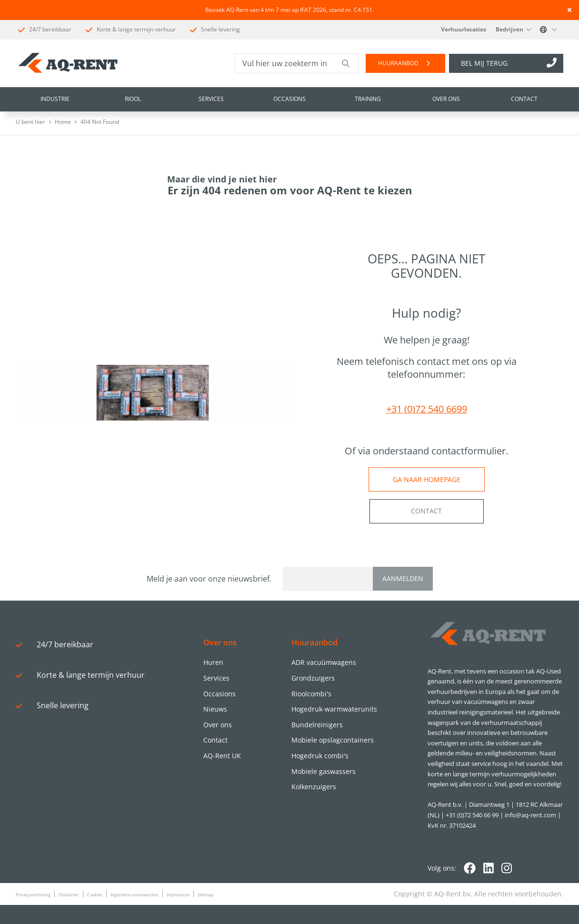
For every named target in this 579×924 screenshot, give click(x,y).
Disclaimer (69, 895)
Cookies (95, 895)
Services (216, 678)
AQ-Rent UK (222, 756)
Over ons (218, 725)
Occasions (220, 694)
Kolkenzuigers (314, 787)
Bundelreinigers (317, 725)
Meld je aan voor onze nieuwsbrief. (211, 579)
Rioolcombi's (311, 694)
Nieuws (215, 709)
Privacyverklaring (33, 895)
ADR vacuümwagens (324, 662)
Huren (213, 662)
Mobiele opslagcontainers (333, 740)
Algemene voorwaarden (135, 895)
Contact (215, 740)
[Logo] (487, 634)
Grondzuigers (313, 678)
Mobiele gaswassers (324, 771)
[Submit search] (346, 63)
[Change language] (549, 30)
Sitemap (206, 895)
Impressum (178, 895)
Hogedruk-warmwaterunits (334, 709)
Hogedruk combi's (320, 756)
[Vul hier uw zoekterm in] (285, 63)
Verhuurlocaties (464, 29)
